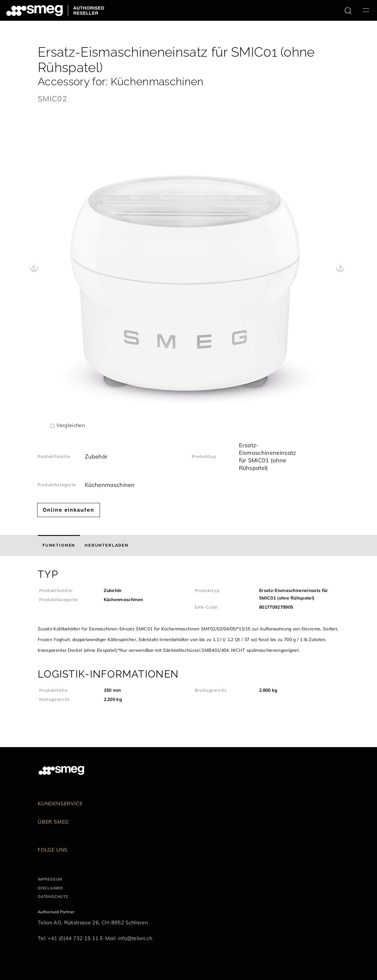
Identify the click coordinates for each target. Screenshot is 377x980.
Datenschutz (53, 896)
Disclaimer (50, 888)
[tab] (59, 545)
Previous (34, 267)
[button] (188, 612)
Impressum (50, 879)
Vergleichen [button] (71, 425)
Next (340, 267)
